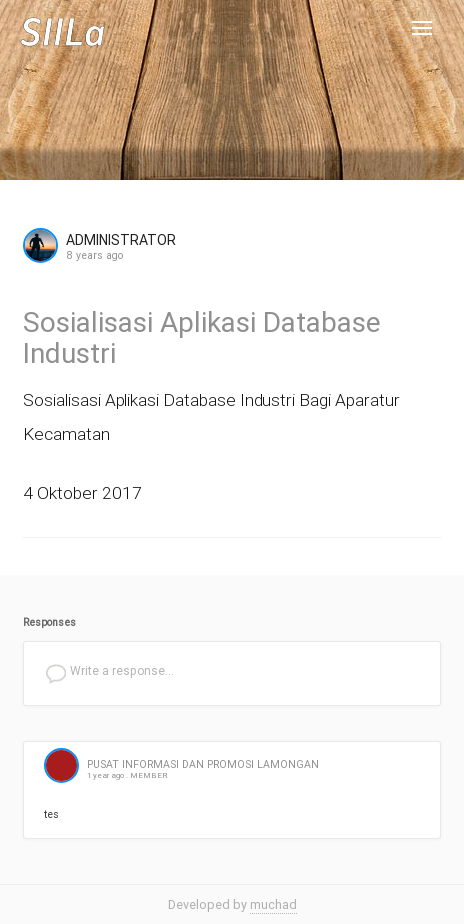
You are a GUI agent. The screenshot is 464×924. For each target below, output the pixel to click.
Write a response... (109, 673)
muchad (273, 904)
